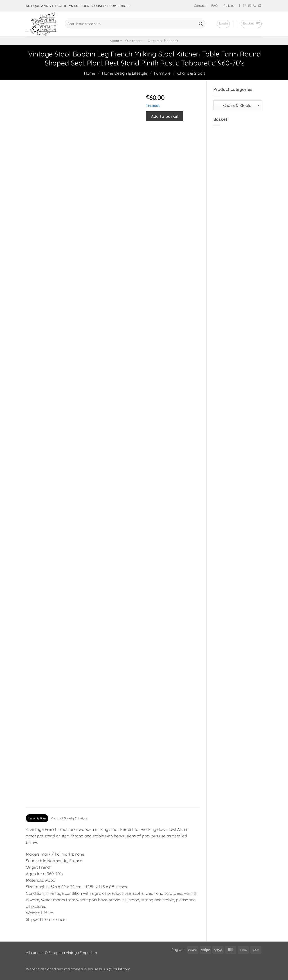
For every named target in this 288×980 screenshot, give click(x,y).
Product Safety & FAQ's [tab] (69, 818)
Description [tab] (37, 818)
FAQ (214, 6)
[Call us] (255, 6)
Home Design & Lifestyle (125, 73)
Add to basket (165, 116)
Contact (200, 6)
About (116, 41)
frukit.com (122, 969)
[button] (223, 24)
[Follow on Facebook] (240, 6)
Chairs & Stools (191, 73)
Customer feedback (163, 41)
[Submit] (201, 24)
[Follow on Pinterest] (260, 6)
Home (90, 73)
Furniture (162, 73)
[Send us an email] (250, 6)
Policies (229, 6)
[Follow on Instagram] (245, 6)
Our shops (135, 41)
